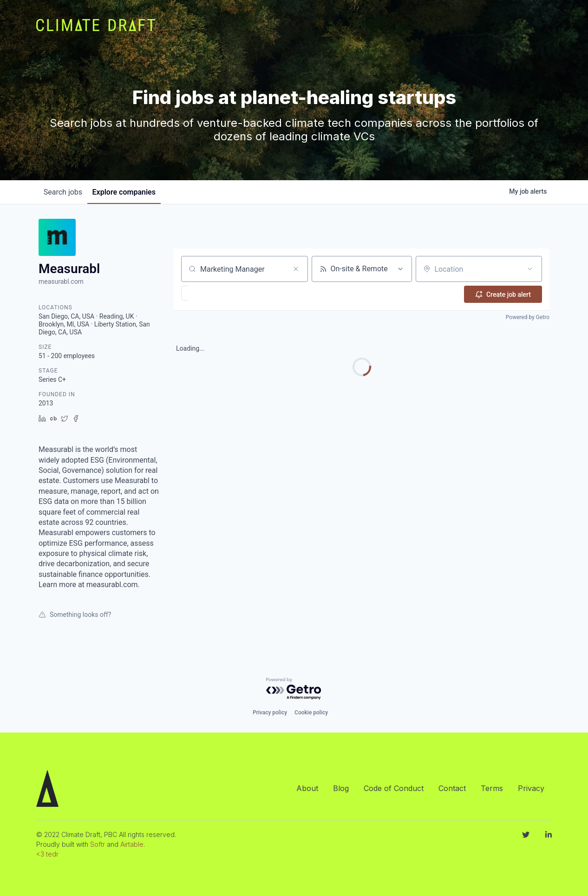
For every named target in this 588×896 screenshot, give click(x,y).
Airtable (132, 844)
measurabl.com (61, 281)
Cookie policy (311, 713)
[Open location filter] (530, 269)
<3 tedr (47, 854)
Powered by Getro (528, 316)
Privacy (531, 788)
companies (131, 192)
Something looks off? (75, 615)
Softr (98, 844)
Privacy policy (270, 713)
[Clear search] (296, 269)
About (307, 788)
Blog (341, 788)
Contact (452, 788)
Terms (492, 788)
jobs (65, 192)
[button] (212, 293)
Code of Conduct (394, 788)
